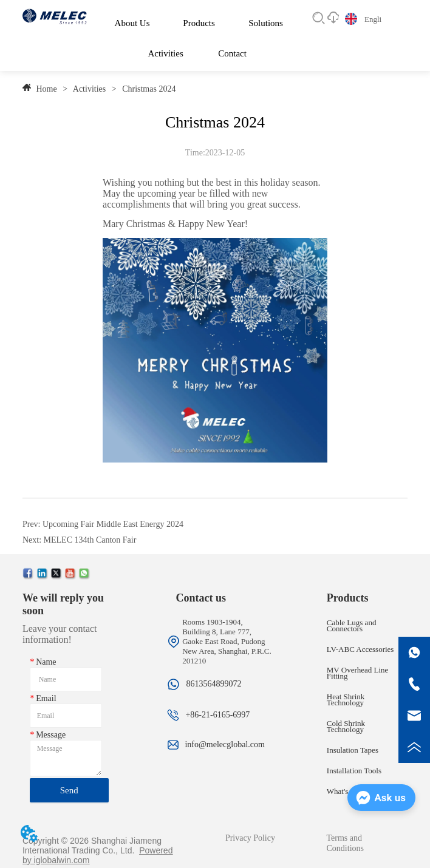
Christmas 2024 (148, 89)
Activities (90, 89)
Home (46, 89)
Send (69, 790)
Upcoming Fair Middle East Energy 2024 (113, 524)
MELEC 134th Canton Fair (90, 540)
